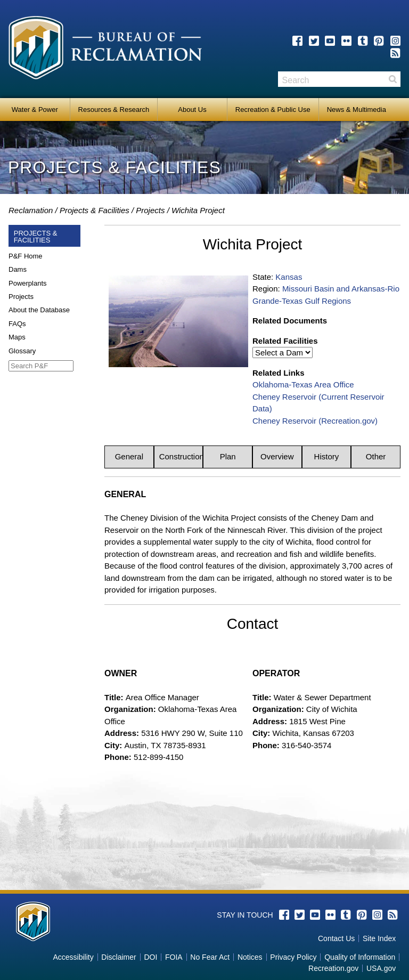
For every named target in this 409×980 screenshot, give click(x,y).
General (129, 456)
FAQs (17, 324)
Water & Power (35, 110)
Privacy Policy (293, 957)
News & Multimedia (357, 110)
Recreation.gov (333, 968)
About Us (192, 110)
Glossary (22, 351)
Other (376, 456)
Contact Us (336, 938)
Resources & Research (114, 110)
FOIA (174, 957)
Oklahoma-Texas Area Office (303, 384)
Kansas (289, 277)
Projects (150, 210)
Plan (228, 456)
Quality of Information (360, 957)
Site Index (379, 938)
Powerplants (28, 283)
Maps (17, 337)
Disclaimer (118, 957)
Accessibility (73, 957)
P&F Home (26, 256)
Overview (277, 456)
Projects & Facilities (95, 210)
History (327, 456)
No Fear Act (210, 957)
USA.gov (381, 968)
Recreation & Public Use (273, 110)
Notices (250, 957)
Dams (18, 269)
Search (392, 79)
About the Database (39, 310)
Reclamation (31, 210)
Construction (181, 456)
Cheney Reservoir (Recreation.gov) (315, 421)
